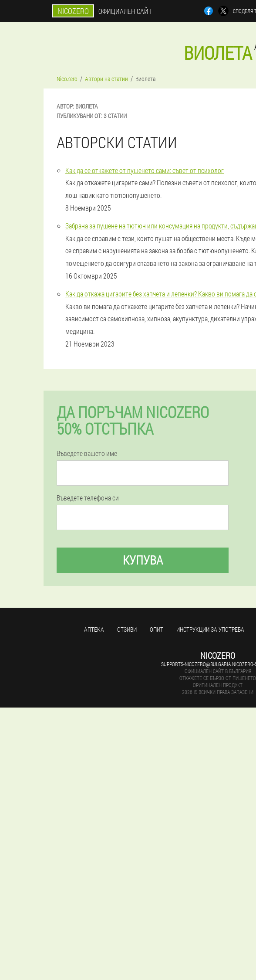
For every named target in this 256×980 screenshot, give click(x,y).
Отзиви (127, 629)
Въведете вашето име (87, 453)
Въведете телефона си (88, 498)
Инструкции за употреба (210, 629)
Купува (143, 560)
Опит (157, 629)
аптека (94, 629)
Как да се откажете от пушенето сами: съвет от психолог (145, 170)
